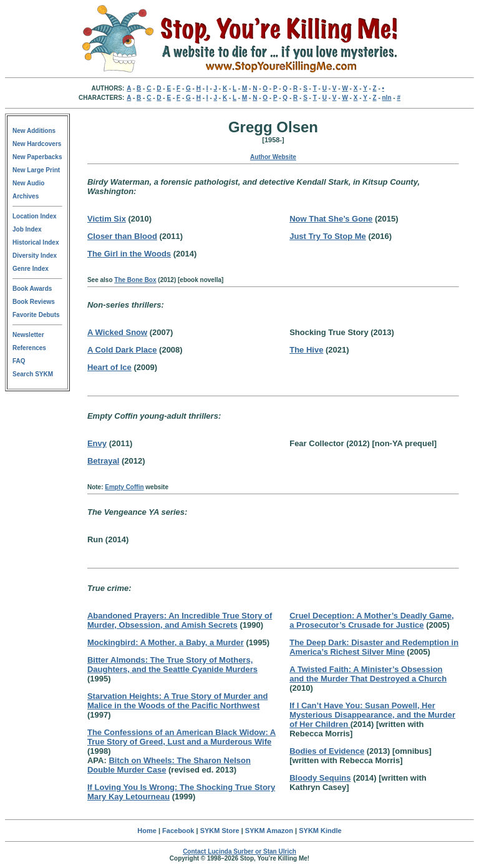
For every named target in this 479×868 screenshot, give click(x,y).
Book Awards (32, 289)
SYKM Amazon (269, 831)
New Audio (28, 183)
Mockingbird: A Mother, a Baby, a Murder (166, 642)
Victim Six (107, 219)
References (29, 348)
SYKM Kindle (320, 831)
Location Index (35, 216)
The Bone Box (135, 280)
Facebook (178, 831)
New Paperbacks (37, 157)
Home (147, 831)
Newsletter (28, 335)
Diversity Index (35, 256)
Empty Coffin (124, 487)
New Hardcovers (37, 144)
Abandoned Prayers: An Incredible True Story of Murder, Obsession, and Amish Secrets (180, 620)
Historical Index (36, 242)
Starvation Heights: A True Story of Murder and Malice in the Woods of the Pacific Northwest (177, 701)
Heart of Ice (109, 367)
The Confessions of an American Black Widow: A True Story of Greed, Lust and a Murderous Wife (181, 737)
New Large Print (36, 170)
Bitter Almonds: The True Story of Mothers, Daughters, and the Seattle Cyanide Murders (172, 665)
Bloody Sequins (320, 778)
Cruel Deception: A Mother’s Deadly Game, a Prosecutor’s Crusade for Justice (371, 620)
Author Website (273, 157)
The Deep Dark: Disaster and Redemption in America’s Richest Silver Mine (374, 647)
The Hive (306, 350)
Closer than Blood (122, 236)
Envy (97, 443)
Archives (26, 196)
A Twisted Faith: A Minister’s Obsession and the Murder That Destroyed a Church (368, 674)
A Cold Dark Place (122, 350)
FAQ (19, 361)
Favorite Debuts (36, 315)
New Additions (34, 131)
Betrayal (103, 461)
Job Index (27, 229)
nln (387, 98)
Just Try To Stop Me (328, 236)
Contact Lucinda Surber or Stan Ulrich (239, 851)
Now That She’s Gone (331, 219)
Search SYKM (33, 374)
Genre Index (31, 269)
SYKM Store (220, 831)
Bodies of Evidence (327, 751)
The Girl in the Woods (129, 254)
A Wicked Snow (117, 332)
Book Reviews (34, 302)
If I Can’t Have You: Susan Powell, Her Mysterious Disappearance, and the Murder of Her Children (372, 715)
